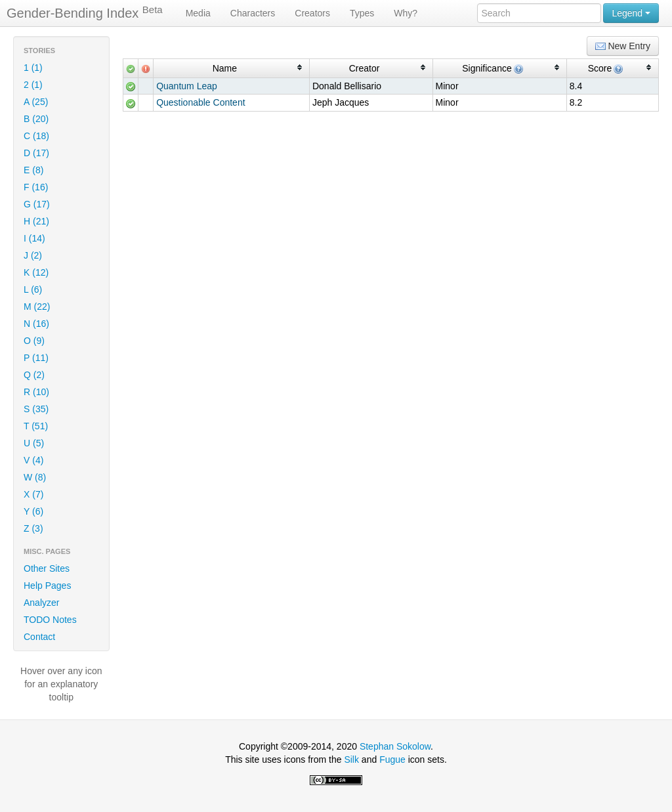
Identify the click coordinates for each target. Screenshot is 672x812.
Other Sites (47, 568)
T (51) (36, 426)
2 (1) (33, 85)
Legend (631, 13)
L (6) (33, 289)
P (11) (36, 358)
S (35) (36, 409)
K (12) (36, 272)
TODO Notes (50, 620)
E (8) (33, 170)
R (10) (36, 392)
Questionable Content (200, 102)
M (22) (37, 307)
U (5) (34, 443)
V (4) (33, 460)
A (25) (36, 102)
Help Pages (47, 586)
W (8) (35, 477)
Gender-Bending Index (85, 12)
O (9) (34, 341)
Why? (406, 13)
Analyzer (41, 603)
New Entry (623, 46)
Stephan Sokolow (395, 746)
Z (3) (33, 528)
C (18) (36, 136)
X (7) (33, 494)
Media (198, 13)
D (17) (36, 153)
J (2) (33, 255)
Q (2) (34, 375)
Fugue (392, 759)
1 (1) (33, 68)
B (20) (36, 119)
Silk (351, 759)
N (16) (36, 324)
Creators (312, 13)
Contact (39, 637)
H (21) (36, 221)
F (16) (36, 187)
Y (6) (33, 511)
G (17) (37, 204)
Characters (253, 13)
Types (362, 13)
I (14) (34, 238)
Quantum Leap (187, 86)
